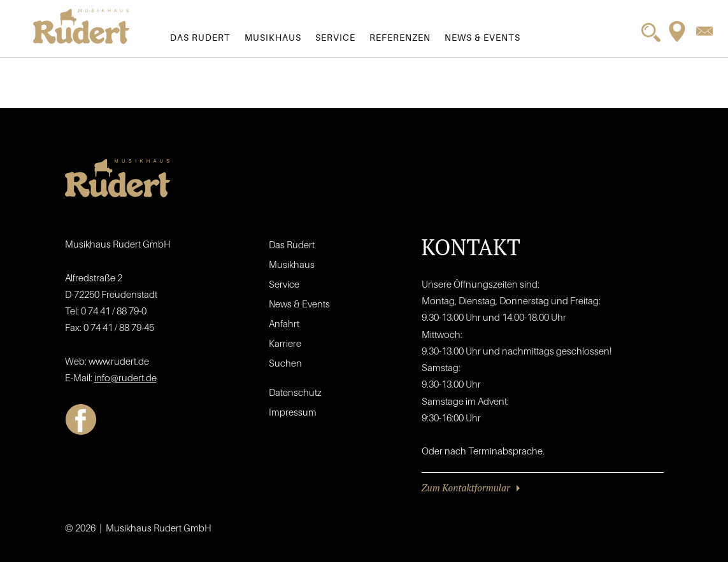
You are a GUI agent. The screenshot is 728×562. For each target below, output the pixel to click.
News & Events (482, 37)
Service (335, 37)
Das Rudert (200, 37)
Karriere (285, 343)
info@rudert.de (125, 377)
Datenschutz (295, 392)
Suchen (285, 363)
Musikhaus (273, 37)
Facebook (81, 419)
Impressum (293, 412)
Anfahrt (284, 323)
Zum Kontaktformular (466, 488)
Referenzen (400, 37)
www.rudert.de (119, 361)
